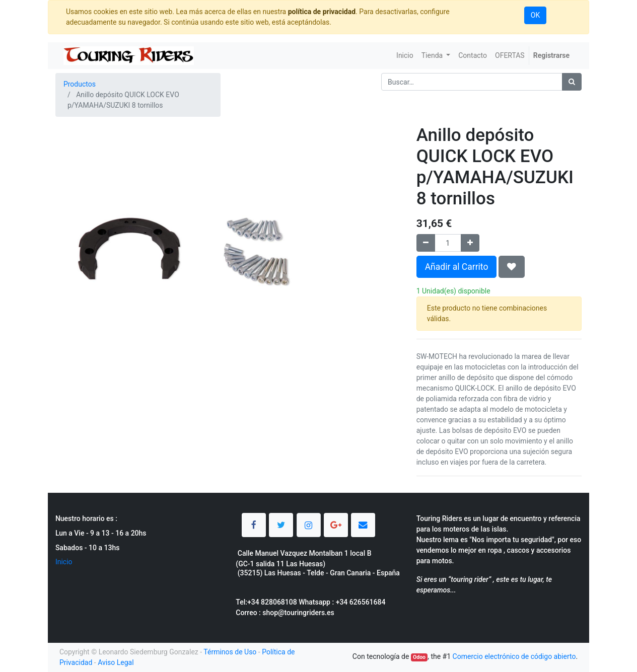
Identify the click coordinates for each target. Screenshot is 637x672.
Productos (80, 84)
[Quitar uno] (426, 243)
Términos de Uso (230, 652)
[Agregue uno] (470, 243)
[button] (512, 267)
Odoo (419, 657)
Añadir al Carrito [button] (457, 267)
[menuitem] (405, 56)
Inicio (64, 562)
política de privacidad (322, 12)
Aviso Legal (116, 662)
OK (535, 15)
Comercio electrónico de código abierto (514, 656)
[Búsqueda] (572, 82)
